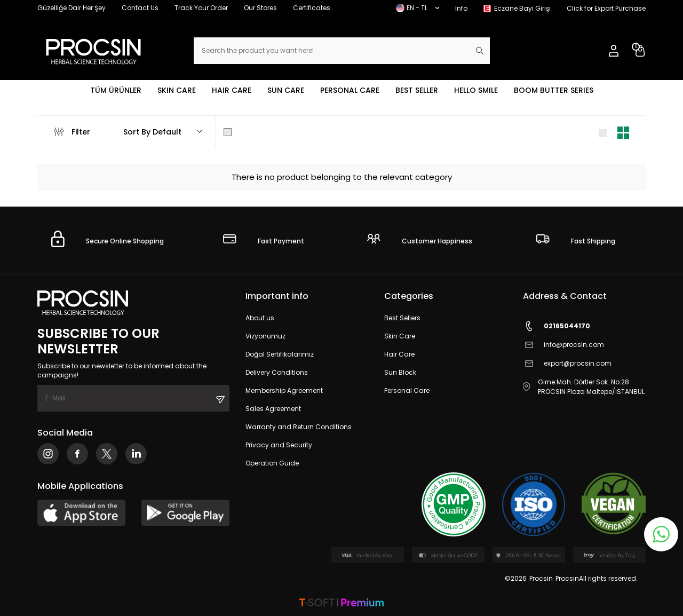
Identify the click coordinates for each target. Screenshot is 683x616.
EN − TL (418, 8)
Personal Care (407, 390)
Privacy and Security (279, 445)
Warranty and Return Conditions (299, 427)
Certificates (312, 8)
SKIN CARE (177, 90)
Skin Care (400, 336)
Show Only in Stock (266, 132)
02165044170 (557, 326)
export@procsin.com (567, 364)
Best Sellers (402, 318)
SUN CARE (286, 90)
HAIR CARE (232, 90)
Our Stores (260, 8)
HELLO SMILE (476, 90)
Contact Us (140, 8)
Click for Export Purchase (606, 8)
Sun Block (400, 372)
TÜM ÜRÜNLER (116, 90)
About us (260, 318)
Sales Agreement (273, 409)
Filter (72, 132)
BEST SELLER (417, 90)
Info (461, 8)
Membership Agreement (284, 390)
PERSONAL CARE (350, 90)
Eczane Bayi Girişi (522, 8)
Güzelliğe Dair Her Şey (72, 8)
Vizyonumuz (265, 336)
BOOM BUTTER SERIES (554, 90)
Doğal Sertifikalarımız (280, 354)
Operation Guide (272, 463)
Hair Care (399, 354)
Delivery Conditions (277, 372)
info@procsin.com (563, 345)
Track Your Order (201, 8)
